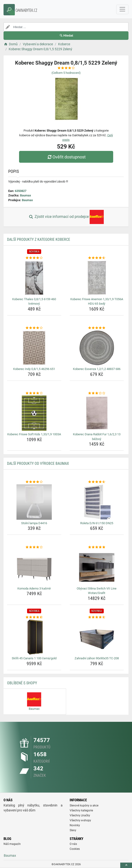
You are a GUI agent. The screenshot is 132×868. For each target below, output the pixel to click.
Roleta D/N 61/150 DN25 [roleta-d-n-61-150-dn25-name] (97, 523)
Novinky (75, 825)
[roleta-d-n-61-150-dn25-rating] (97, 482)
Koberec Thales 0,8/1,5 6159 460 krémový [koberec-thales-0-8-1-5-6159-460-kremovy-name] (34, 301)
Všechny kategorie (81, 810)
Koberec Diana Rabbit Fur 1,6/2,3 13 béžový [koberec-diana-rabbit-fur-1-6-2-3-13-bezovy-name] (97, 437)
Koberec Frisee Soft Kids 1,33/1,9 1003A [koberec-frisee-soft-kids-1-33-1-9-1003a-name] (34, 434)
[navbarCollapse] (122, 9)
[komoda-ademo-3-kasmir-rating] (34, 547)
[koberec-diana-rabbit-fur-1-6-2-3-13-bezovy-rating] (97, 393)
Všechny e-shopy (80, 820)
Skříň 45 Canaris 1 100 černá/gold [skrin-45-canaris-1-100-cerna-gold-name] (34, 658)
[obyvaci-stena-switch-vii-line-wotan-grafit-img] (97, 567)
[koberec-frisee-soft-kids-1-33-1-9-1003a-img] (34, 413)
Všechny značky (80, 815)
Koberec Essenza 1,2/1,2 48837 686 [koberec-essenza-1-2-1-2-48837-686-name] (97, 369)
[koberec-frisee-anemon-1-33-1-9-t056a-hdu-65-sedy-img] (97, 278)
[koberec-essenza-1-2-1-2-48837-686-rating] (97, 328)
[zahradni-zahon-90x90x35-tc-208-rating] (97, 617)
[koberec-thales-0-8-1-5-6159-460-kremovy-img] (34, 278)
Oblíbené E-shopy (22, 683)
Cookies (75, 849)
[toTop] (126, 865)
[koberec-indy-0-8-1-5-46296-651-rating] (34, 328)
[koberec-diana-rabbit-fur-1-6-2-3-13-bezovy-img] (97, 413)
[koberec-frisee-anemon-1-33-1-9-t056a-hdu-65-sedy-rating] (97, 258)
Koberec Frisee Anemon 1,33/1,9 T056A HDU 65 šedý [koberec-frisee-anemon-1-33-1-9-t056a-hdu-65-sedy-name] (97, 301)
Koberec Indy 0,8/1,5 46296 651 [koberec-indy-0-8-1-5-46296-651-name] (34, 369)
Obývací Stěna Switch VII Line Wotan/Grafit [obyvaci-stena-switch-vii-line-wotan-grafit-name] (97, 591)
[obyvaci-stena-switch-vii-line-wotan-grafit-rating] (97, 547)
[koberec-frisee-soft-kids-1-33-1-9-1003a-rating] (34, 393)
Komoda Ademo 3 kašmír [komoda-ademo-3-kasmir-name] (34, 588)
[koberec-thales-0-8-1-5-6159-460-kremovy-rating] (34, 258)
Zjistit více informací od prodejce (66, 217)
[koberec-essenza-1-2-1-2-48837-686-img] (97, 348)
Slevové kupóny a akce (84, 806)
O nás (73, 844)
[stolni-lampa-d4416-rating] (34, 482)
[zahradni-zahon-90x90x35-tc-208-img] (97, 637)
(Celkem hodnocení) (66, 73)
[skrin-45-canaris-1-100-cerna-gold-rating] (34, 617)
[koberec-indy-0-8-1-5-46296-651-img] (34, 348)
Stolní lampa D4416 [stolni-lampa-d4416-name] (34, 523)
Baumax (26, 195)
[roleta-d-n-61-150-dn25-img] (97, 502)
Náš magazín (12, 844)
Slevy (73, 830)
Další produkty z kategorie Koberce (39, 239)
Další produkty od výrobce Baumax (38, 463)
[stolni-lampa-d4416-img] (34, 502)
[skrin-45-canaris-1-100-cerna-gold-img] (34, 637)
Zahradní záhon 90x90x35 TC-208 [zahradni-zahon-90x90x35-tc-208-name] (97, 658)
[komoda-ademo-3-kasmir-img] (34, 567)
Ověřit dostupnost (66, 157)
